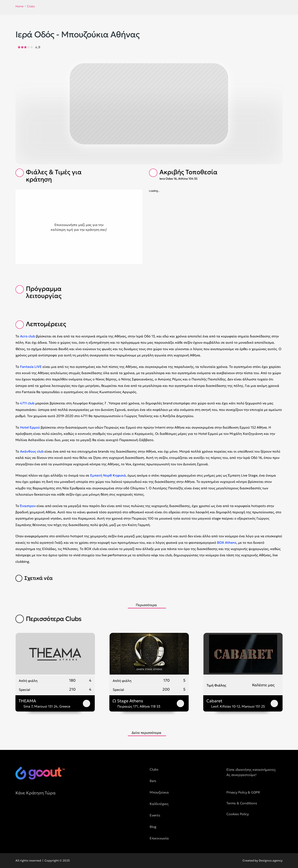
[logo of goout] (40, 773)
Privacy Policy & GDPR (243, 792)
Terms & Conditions (242, 803)
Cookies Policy (237, 814)
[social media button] (19, 812)
